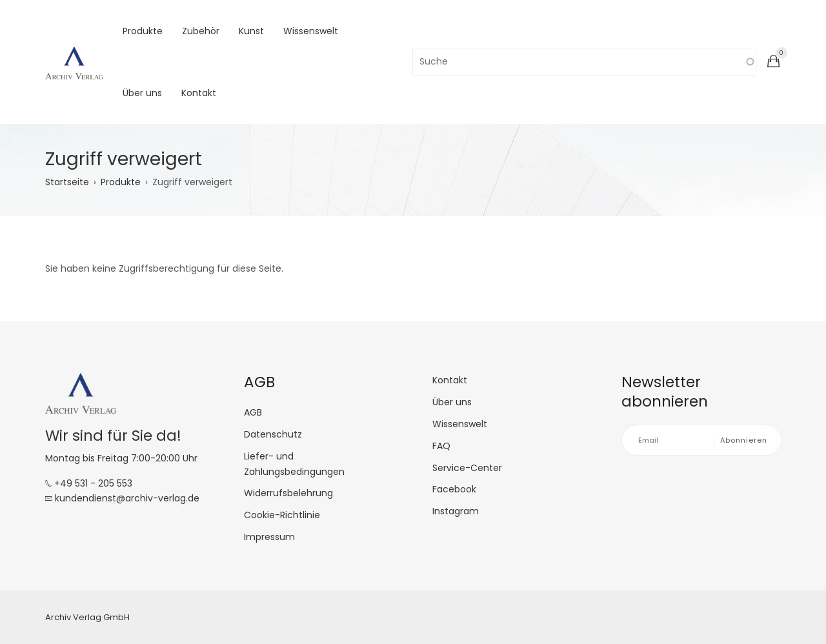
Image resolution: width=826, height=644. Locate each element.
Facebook (454, 489)
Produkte (143, 31)
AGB (253, 412)
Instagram (456, 511)
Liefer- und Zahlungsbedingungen (294, 464)
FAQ (441, 446)
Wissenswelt (311, 31)
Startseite (67, 182)
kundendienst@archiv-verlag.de (122, 498)
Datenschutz (273, 434)
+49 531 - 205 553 (89, 483)
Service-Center (467, 468)
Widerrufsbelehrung (288, 493)
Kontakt (199, 93)
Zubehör (201, 31)
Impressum (269, 537)
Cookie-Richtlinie (282, 515)
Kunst (251, 31)
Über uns (142, 93)
